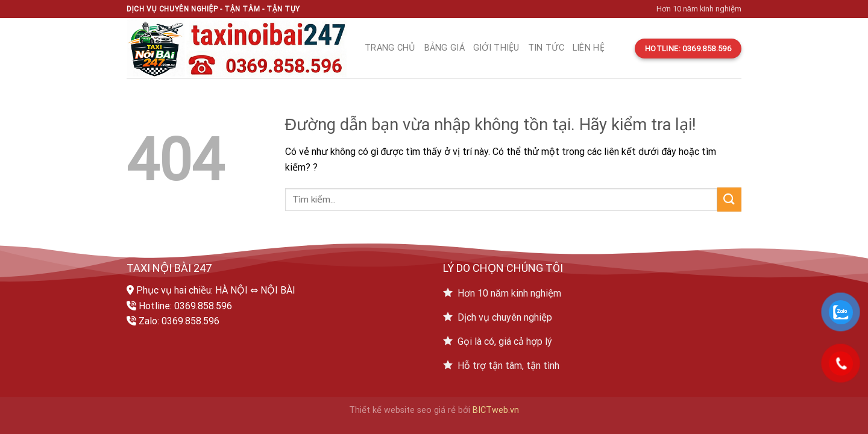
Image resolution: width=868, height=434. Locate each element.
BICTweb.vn (496, 410)
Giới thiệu (496, 48)
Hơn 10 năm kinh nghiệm (699, 9)
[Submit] (729, 199)
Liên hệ (589, 48)
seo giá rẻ (436, 410)
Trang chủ (390, 48)
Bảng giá (445, 48)
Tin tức (546, 48)
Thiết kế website (382, 410)
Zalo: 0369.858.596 (179, 321)
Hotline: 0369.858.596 (185, 306)
